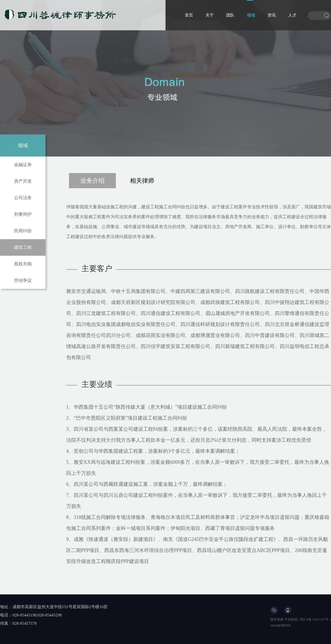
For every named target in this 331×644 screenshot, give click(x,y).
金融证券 (23, 165)
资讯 (272, 15)
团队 (230, 15)
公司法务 (23, 198)
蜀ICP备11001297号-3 (316, 619)
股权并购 (23, 264)
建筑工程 (23, 247)
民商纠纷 (23, 231)
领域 (251, 15)
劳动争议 (23, 280)
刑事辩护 (23, 214)
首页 (189, 15)
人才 (292, 15)
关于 (210, 15)
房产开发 (23, 181)
